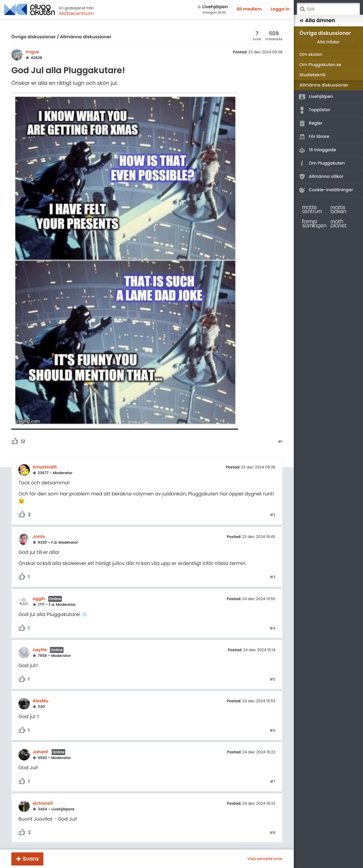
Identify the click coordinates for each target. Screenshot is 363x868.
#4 (273, 629)
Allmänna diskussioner (86, 37)
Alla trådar (328, 42)
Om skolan (311, 55)
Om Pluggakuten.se (320, 65)
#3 (273, 577)
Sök (302, 9)
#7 (273, 782)
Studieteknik (313, 75)
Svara (31, 859)
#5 (273, 680)
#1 (280, 442)
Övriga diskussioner (33, 37)
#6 (273, 731)
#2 (273, 515)
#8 (273, 833)
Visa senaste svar (265, 859)
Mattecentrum (77, 13)
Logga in (280, 9)
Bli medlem (249, 9)
